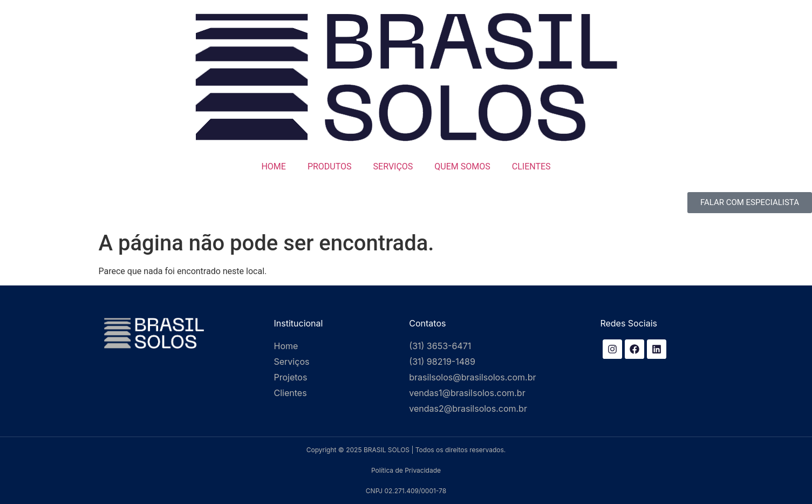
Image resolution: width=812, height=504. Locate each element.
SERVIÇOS (393, 166)
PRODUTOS (330, 166)
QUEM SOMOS (462, 166)
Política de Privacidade (406, 470)
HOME (273, 166)
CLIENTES (531, 166)
